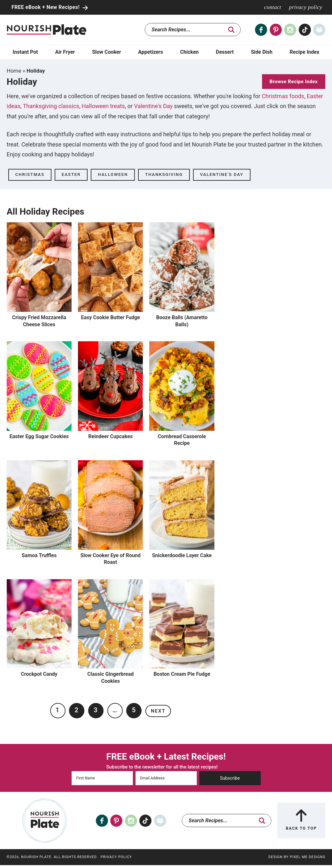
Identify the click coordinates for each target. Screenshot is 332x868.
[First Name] (102, 778)
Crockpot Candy (39, 674)
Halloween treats (103, 106)
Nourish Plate (46, 30)
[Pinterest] (276, 30)
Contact (273, 7)
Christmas (30, 174)
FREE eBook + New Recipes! (46, 7)
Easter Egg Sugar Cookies (39, 436)
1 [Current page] (58, 710)
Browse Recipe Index (294, 82)
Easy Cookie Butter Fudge (110, 317)
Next (158, 711)
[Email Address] (166, 778)
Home (14, 71)
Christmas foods (283, 96)
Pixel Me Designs (308, 857)
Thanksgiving (164, 174)
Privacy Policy (305, 7)
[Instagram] (290, 30)
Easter (71, 174)
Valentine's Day (154, 106)
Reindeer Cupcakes (110, 436)
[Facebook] (261, 30)
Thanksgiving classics (51, 106)
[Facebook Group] (319, 30)
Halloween (113, 174)
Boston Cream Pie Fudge (182, 674)
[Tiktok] (305, 30)
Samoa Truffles (39, 555)
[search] (231, 30)
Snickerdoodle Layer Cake (182, 555)
